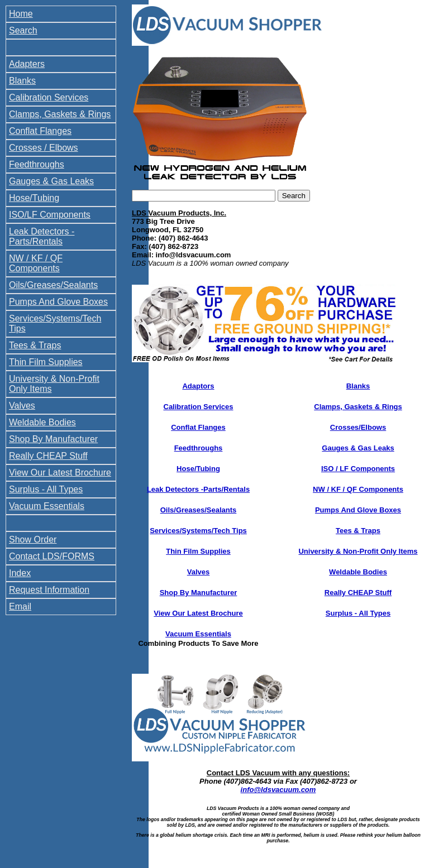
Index (20, 573)
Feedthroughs (37, 164)
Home (21, 14)
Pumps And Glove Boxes (58, 302)
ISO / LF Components (358, 469)
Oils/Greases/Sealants (53, 285)
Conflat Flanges (40, 131)
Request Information (49, 590)
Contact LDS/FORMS (52, 556)
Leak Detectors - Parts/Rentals (42, 236)
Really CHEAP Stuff (48, 456)
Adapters (27, 64)
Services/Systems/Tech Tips (198, 531)
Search (23, 30)
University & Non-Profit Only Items (358, 551)
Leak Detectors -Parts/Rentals (198, 489)
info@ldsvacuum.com (278, 790)
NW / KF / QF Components (36, 263)
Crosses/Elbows (358, 427)
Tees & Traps (35, 345)
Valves (22, 406)
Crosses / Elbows (44, 148)
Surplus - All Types (46, 489)
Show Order (33, 539)
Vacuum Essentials (47, 506)
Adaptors (198, 386)
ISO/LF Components (50, 215)
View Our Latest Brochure (60, 473)
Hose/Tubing (34, 198)
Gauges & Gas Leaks (51, 181)
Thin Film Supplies (46, 362)
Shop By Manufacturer (53, 439)
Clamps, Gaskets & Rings (60, 114)
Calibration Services (49, 97)
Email (20, 606)
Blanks (22, 81)
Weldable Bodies (42, 422)
